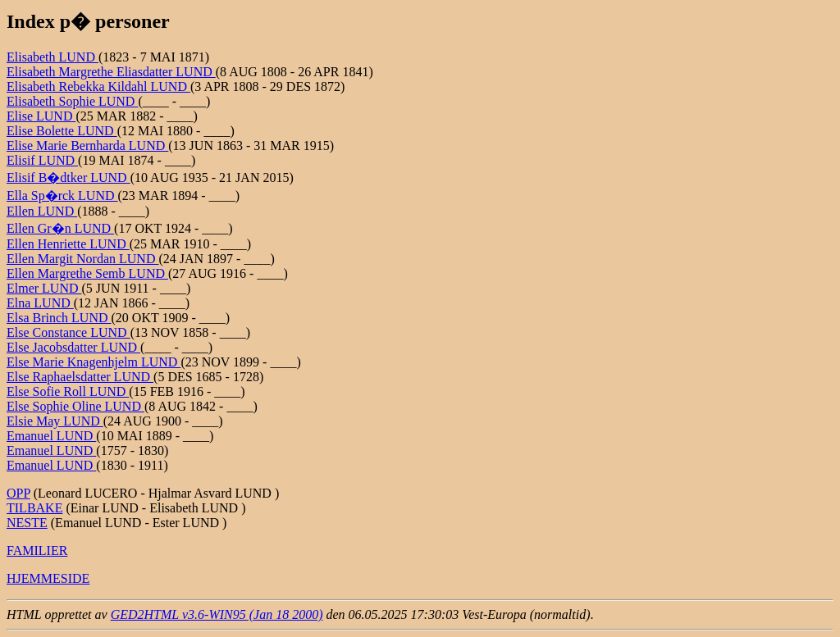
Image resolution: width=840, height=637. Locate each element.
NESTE (27, 523)
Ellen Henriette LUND (68, 244)
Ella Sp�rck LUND (62, 196)
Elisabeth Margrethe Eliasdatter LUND (111, 72)
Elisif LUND (42, 160)
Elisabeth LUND (52, 57)
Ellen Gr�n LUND (60, 228)
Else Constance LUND (68, 332)
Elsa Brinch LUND (59, 318)
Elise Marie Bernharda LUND (87, 146)
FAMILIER (37, 551)
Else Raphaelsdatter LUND (80, 377)
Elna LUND (40, 303)
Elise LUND (41, 116)
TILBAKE (34, 508)
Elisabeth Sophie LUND (72, 101)
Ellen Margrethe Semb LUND (87, 273)
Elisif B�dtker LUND (68, 177)
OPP (18, 493)
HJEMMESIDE (48, 578)
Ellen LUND (42, 211)
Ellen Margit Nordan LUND (82, 259)
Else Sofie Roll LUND (68, 391)
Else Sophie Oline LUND (75, 406)
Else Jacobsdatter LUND (73, 347)
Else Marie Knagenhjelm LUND (94, 362)
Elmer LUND (44, 288)
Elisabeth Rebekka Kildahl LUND (98, 86)
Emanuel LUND (51, 436)
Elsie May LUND (55, 421)
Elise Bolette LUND (62, 131)
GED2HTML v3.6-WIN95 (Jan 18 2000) (217, 614)
